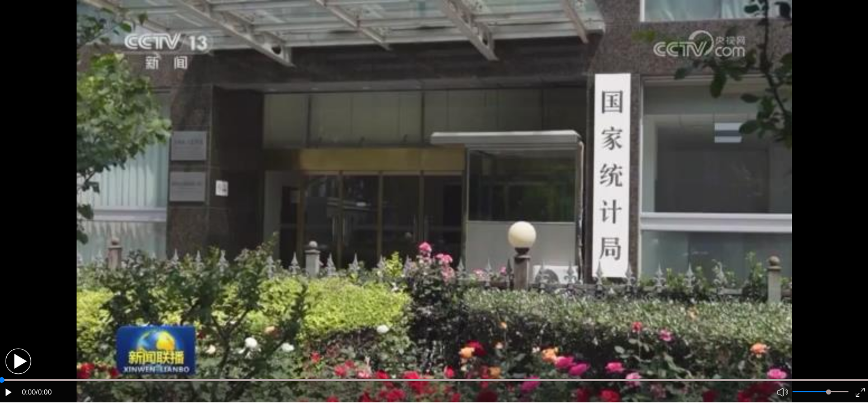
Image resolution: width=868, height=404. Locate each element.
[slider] (829, 392)
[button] (18, 361)
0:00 (29, 392)
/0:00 (44, 392)
